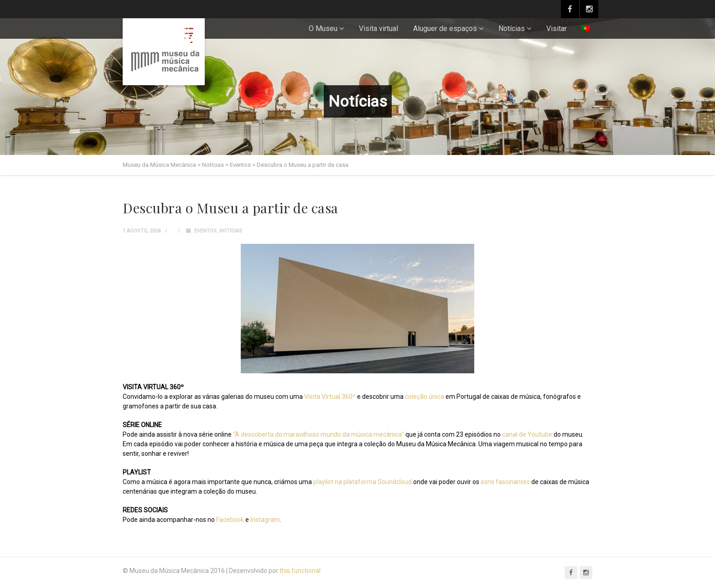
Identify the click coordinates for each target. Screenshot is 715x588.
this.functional (300, 571)
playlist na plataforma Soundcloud (363, 482)
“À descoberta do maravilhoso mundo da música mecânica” (318, 434)
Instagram (265, 520)
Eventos (205, 231)
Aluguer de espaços (445, 28)
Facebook (230, 520)
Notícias (512, 28)
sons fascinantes (505, 482)
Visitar (557, 28)
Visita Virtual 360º (330, 397)
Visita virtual (378, 28)
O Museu (323, 28)
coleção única (425, 397)
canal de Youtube (526, 434)
